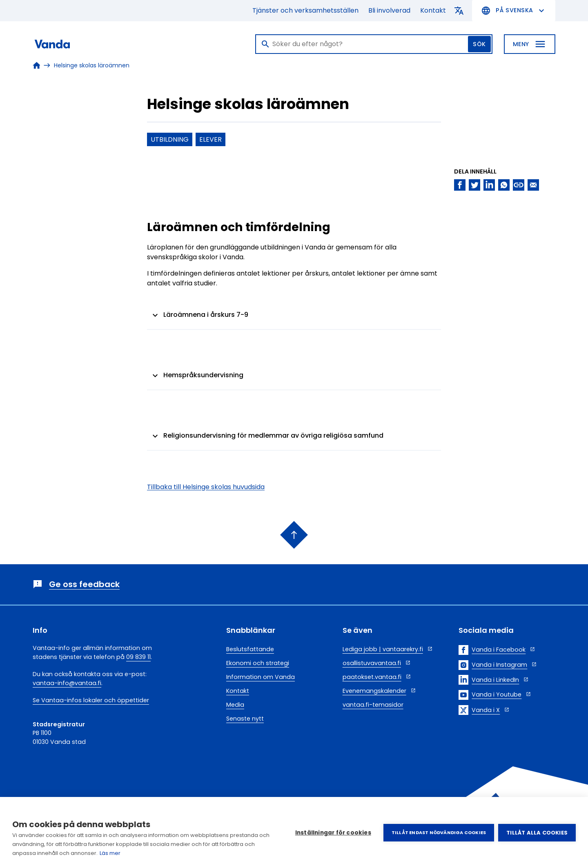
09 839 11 (138, 657)
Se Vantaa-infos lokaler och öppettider (91, 700)
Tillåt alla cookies (537, 833)
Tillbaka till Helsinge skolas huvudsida (206, 487)
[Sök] (374, 44)
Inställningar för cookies (333, 833)
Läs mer (110, 853)
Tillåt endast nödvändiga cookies (439, 832)
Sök (479, 44)
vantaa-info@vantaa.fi (67, 683)
